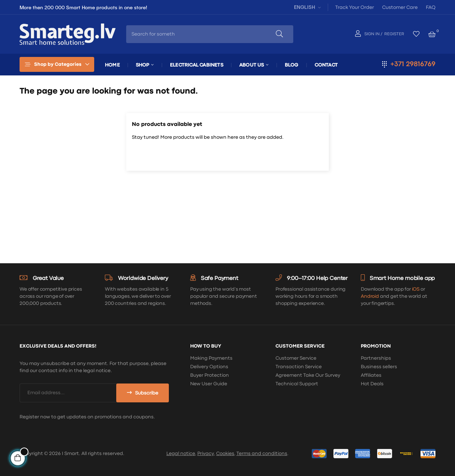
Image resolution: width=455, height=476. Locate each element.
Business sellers (379, 367)
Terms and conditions (262, 454)
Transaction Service (299, 367)
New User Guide (209, 384)
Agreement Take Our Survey (308, 375)
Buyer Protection (210, 375)
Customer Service (296, 358)
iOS (416, 289)
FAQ (431, 7)
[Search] (227, 156)
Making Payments (211, 358)
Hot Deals (372, 384)
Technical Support (297, 384)
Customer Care (400, 7)
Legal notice (181, 454)
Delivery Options (209, 367)
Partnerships (376, 358)
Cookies (225, 454)
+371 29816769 (413, 64)
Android (370, 296)
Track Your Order (355, 7)
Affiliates (371, 375)
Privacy (206, 454)
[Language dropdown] (306, 7)
